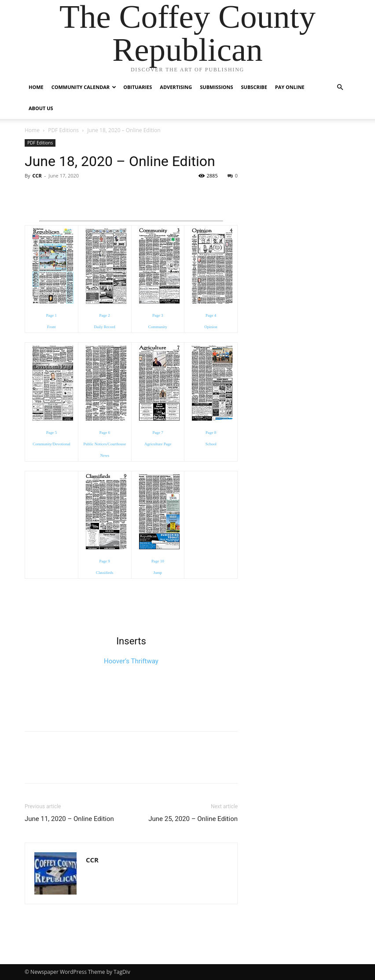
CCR (37, 176)
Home (36, 87)
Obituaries (138, 87)
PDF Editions (63, 130)
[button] (340, 87)
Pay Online (290, 87)
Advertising (176, 87)
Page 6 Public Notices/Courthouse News (105, 444)
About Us (41, 108)
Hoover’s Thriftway (131, 661)
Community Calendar (84, 87)
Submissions (216, 87)
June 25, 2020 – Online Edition (193, 819)
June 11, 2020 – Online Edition (69, 819)
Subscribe (254, 87)
